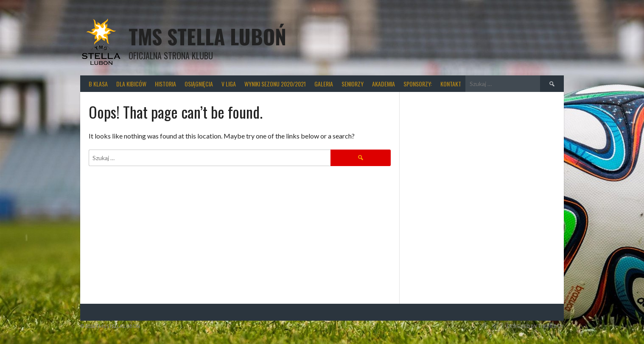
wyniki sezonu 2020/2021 (275, 84)
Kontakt (451, 84)
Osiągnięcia (199, 84)
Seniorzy (353, 84)
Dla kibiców (131, 84)
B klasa (98, 84)
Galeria (324, 84)
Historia (165, 84)
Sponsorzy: (418, 84)
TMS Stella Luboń (207, 36)
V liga (229, 84)
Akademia (384, 84)
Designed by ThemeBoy (535, 326)
